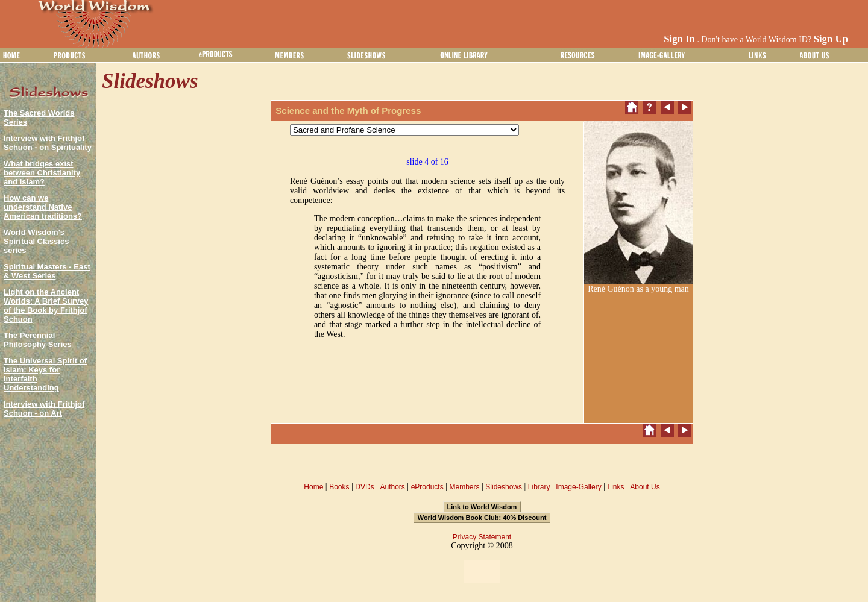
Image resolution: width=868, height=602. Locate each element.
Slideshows (504, 487)
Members (464, 487)
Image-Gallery (578, 487)
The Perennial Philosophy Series (38, 340)
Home (313, 487)
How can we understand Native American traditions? (43, 207)
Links (616, 487)
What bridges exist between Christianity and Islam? (42, 173)
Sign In (679, 39)
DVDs (364, 487)
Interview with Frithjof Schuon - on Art (44, 409)
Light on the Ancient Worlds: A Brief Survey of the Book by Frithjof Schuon (46, 306)
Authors (392, 487)
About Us (645, 487)
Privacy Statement (482, 537)
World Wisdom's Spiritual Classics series (36, 241)
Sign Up (831, 39)
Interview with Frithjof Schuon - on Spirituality (48, 143)
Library (539, 487)
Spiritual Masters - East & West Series (47, 271)
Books (339, 487)
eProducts (427, 487)
